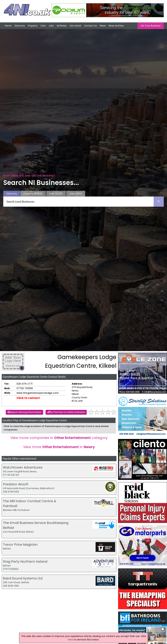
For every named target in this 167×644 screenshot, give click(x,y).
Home (8, 26)
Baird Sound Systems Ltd (23, 578)
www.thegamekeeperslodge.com (38, 393)
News (103, 26)
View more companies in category (59, 438)
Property (33, 26)
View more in (59, 447)
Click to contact (28, 398)
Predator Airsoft (16, 484)
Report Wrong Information (26, 412)
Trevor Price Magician (20, 545)
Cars (43, 26)
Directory (20, 26)
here (71, 640)
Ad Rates (62, 26)
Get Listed (75, 26)
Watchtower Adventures (23, 467)
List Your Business (151, 26)
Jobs (51, 26)
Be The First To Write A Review (67, 412)
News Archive (116, 26)
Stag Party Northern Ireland (25, 561)
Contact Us (90, 26)
